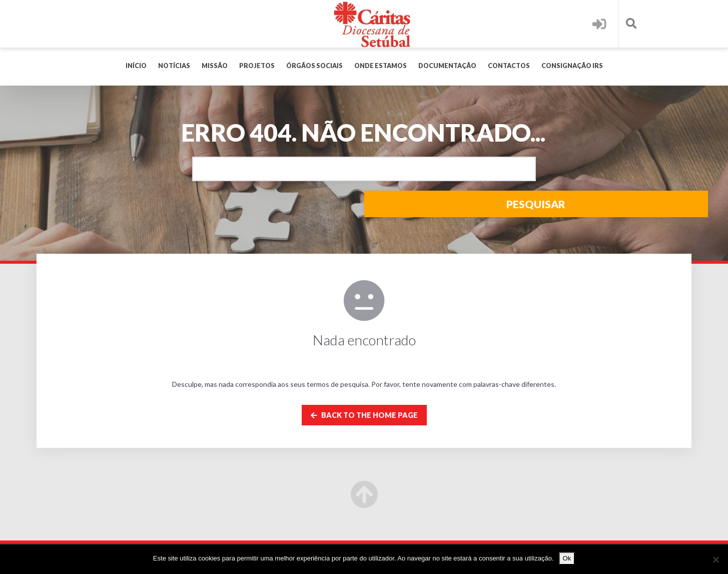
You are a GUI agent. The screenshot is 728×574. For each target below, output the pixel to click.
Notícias (174, 66)
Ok (567, 558)
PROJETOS (257, 66)
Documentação (447, 66)
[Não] (715, 559)
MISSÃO (215, 66)
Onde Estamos (381, 66)
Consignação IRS (572, 66)
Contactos (509, 66)
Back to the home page (364, 415)
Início (136, 66)
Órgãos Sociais (314, 66)
